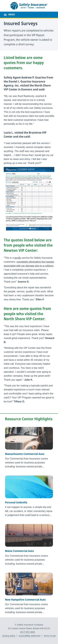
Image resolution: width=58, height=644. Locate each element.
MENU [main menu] (12, 15)
